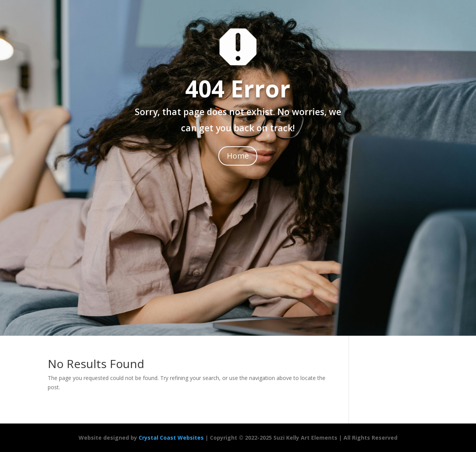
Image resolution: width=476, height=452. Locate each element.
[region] (100, 396)
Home (238, 156)
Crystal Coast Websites (171, 438)
